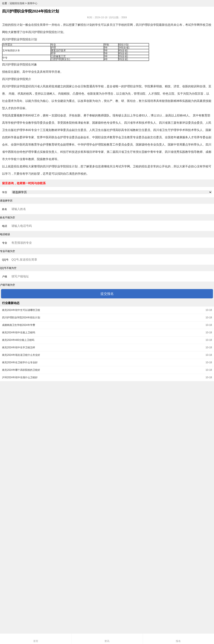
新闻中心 (32, 3)
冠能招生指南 (17, 3)
